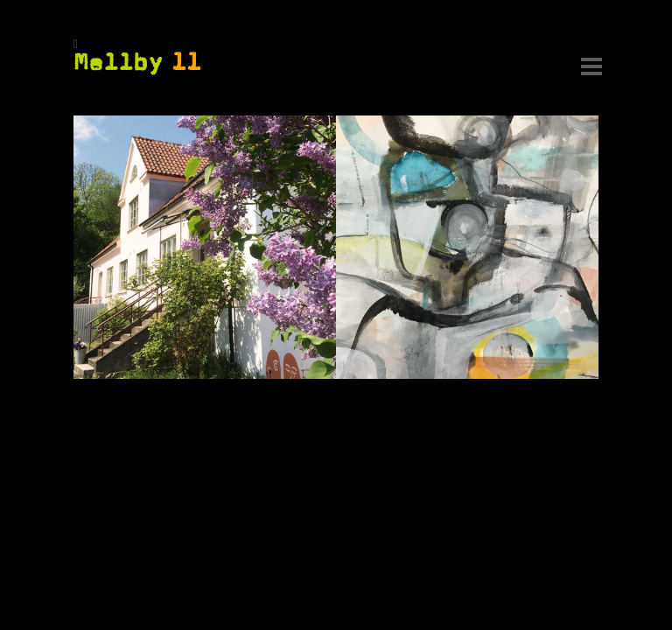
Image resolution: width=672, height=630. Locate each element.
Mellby (137, 63)
